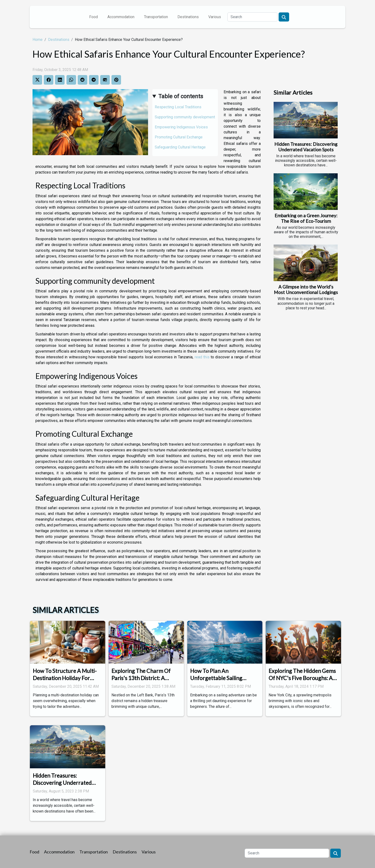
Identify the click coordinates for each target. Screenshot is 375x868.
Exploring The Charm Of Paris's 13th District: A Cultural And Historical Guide (141, 682)
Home (38, 40)
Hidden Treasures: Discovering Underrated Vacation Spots (306, 147)
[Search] (252, 17)
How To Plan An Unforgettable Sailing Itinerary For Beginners (218, 678)
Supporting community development (185, 117)
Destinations (188, 17)
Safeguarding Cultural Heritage (180, 147)
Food (94, 17)
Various (215, 17)
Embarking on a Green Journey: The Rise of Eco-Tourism (306, 218)
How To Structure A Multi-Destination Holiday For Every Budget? (65, 678)
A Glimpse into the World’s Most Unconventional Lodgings (306, 289)
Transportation (156, 17)
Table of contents (181, 96)
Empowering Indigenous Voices (181, 127)
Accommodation (121, 17)
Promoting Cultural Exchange (179, 137)
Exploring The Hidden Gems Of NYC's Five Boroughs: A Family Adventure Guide (302, 678)
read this (202, 357)
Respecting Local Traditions (178, 107)
